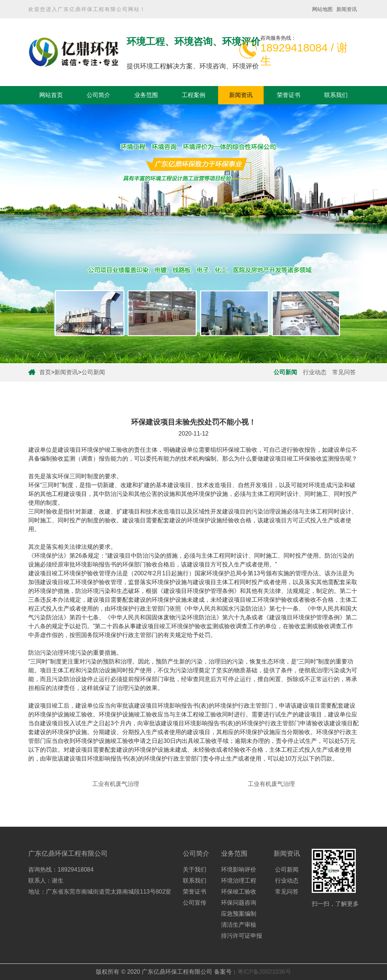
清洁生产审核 (239, 925)
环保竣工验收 (239, 892)
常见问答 (344, 372)
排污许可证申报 (242, 936)
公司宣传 (195, 903)
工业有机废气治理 (116, 784)
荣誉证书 (289, 95)
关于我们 (195, 870)
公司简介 (98, 95)
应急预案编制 (239, 914)
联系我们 (336, 95)
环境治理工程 (239, 881)
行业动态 (315, 372)
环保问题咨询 (239, 903)
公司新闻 (93, 372)
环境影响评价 (239, 870)
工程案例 (193, 95)
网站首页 (51, 95)
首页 (45, 372)
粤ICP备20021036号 (264, 972)
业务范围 (146, 95)
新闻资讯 (347, 9)
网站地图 (322, 9)
